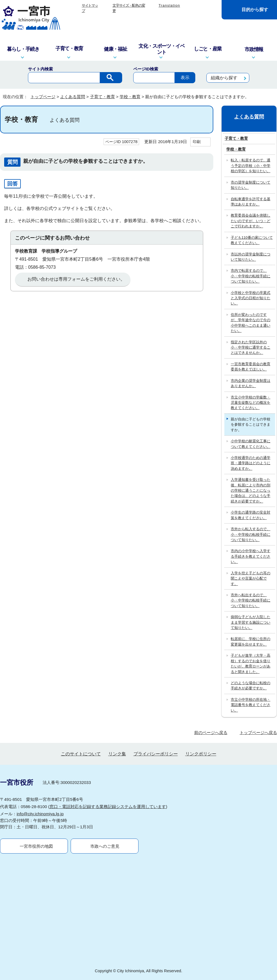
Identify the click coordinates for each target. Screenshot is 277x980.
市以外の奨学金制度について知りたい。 (251, 257)
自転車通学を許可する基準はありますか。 (251, 202)
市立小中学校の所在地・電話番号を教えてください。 (251, 705)
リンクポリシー (201, 754)
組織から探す (224, 78)
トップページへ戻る (258, 733)
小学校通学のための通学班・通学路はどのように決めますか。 (251, 463)
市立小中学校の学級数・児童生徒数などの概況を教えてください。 (251, 403)
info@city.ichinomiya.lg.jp (40, 814)
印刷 (197, 142)
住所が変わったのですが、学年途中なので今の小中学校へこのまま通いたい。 (251, 323)
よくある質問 (73, 97)
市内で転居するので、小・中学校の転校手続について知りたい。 (251, 276)
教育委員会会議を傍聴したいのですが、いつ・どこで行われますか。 (251, 221)
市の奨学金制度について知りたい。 (251, 185)
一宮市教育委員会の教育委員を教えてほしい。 (251, 367)
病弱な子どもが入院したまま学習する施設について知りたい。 (251, 622)
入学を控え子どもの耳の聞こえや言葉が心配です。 (251, 578)
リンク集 (117, 754)
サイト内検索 (40, 69)
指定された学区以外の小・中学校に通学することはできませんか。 (251, 347)
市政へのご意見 (105, 846)
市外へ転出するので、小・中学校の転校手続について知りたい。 (251, 600)
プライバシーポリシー (156, 754)
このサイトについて (81, 754)
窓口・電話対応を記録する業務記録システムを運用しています (108, 807)
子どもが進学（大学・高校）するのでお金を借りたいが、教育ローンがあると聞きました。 (251, 663)
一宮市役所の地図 (36, 846)
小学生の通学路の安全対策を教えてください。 (251, 515)
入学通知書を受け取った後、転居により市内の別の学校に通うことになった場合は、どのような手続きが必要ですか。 (251, 490)
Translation (169, 5)
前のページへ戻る (211, 733)
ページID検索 (146, 69)
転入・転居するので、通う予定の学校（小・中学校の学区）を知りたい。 (251, 166)
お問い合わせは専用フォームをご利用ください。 (76, 279)
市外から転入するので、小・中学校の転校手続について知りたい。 (251, 534)
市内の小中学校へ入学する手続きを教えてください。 (251, 556)
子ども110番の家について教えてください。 (252, 240)
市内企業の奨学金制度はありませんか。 (251, 383)
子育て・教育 (102, 97)
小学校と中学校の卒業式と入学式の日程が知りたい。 (251, 298)
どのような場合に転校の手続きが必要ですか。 (251, 686)
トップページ (43, 97)
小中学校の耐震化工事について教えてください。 (251, 444)
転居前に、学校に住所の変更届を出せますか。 (251, 641)
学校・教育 (130, 97)
